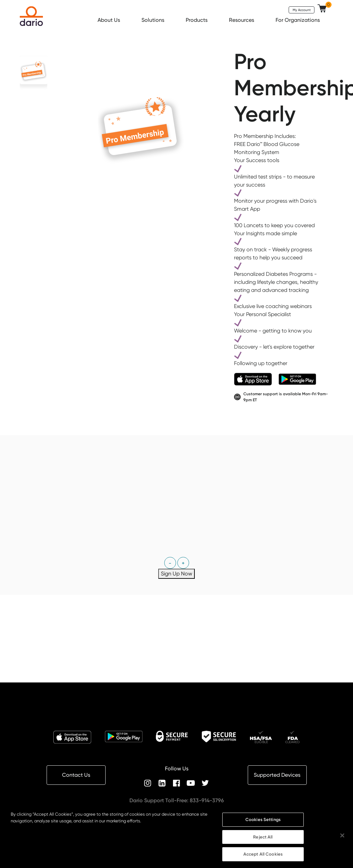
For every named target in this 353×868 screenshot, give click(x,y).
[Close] (342, 838)
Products (197, 20)
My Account (302, 10)
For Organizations (298, 20)
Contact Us (76, 775)
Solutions (154, 20)
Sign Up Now (176, 574)
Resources (242, 20)
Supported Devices (277, 775)
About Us (109, 20)
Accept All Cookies (263, 857)
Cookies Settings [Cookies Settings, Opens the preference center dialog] (263, 822)
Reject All (263, 840)
